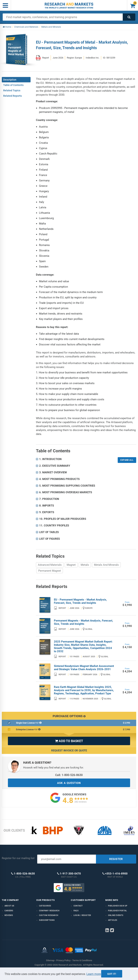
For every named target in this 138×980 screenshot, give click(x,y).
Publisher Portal (117, 911)
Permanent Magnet (50, 571)
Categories (45, 906)
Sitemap (50, 960)
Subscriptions (47, 920)
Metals (85, 565)
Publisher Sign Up (118, 906)
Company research (49, 911)
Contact (78, 906)
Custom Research (49, 915)
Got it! (112, 974)
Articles (113, 920)
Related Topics (12, 90)
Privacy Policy (63, 960)
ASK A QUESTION (69, 783)
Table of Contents (13, 85)
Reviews (9, 915)
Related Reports (12, 96)
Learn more (94, 974)
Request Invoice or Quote (69, 751)
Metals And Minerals (106, 565)
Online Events (116, 915)
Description (10, 80)
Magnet (71, 565)
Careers (9, 911)
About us (9, 906)
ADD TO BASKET (69, 741)
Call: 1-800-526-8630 (69, 775)
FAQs (76, 911)
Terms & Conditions (82, 960)
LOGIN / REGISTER (82, 915)
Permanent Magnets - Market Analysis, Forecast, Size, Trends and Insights (83, 622)
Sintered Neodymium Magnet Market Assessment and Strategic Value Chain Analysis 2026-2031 (84, 668)
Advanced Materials (50, 565)
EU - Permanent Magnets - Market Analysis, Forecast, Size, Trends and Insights (80, 601)
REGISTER (116, 859)
